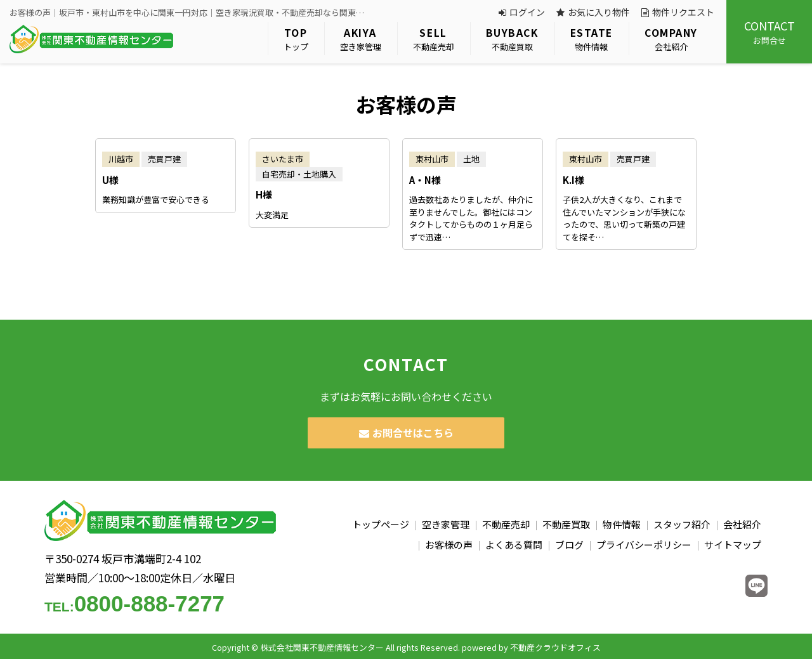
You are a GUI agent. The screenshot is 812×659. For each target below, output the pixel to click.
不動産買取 (512, 39)
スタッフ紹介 (682, 524)
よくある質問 (514, 545)
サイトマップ (733, 545)
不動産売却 (434, 39)
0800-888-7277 (134, 604)
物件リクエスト (678, 12)
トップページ (381, 524)
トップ (296, 39)
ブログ (569, 545)
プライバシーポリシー (644, 545)
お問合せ (769, 32)
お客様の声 (449, 545)
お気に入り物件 (593, 12)
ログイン (522, 12)
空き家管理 (361, 39)
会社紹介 (671, 39)
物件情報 (592, 39)
